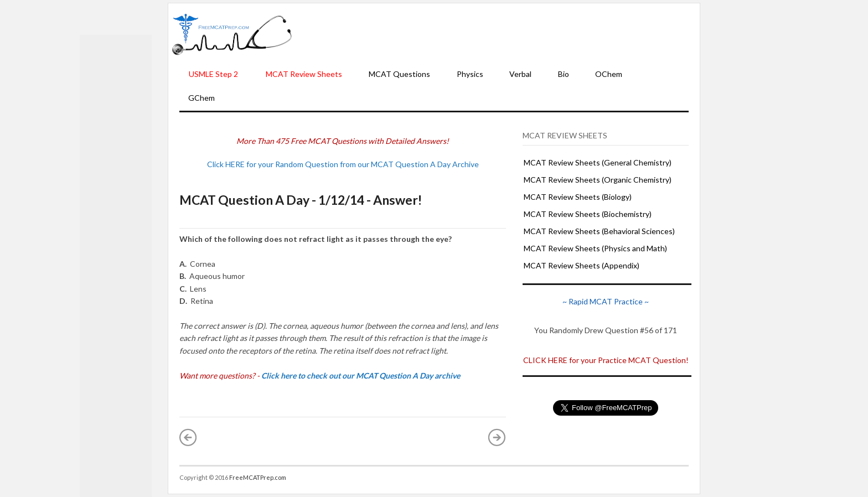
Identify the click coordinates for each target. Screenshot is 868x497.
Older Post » (497, 437)
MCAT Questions (399, 74)
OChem (609, 74)
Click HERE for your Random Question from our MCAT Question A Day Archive (343, 164)
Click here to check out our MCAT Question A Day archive (361, 376)
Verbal (520, 74)
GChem (201, 98)
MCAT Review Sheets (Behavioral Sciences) (599, 231)
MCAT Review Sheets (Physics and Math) (595, 248)
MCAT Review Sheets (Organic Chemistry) (598, 180)
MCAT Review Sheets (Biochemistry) (588, 214)
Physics (470, 74)
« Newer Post (188, 437)
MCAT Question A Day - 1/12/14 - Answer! (301, 200)
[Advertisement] (496, 34)
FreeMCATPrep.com (258, 477)
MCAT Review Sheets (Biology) (578, 197)
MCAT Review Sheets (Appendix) (582, 265)
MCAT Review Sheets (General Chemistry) (598, 162)
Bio (564, 74)
